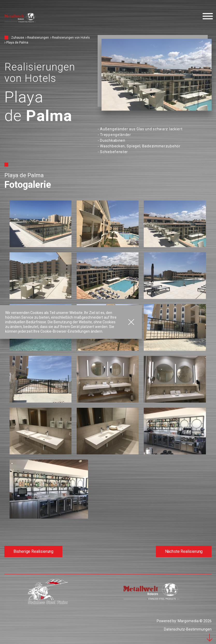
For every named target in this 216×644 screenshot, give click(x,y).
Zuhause (18, 38)
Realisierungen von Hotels (71, 38)
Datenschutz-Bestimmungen (188, 629)
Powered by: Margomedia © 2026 (184, 621)
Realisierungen (38, 38)
